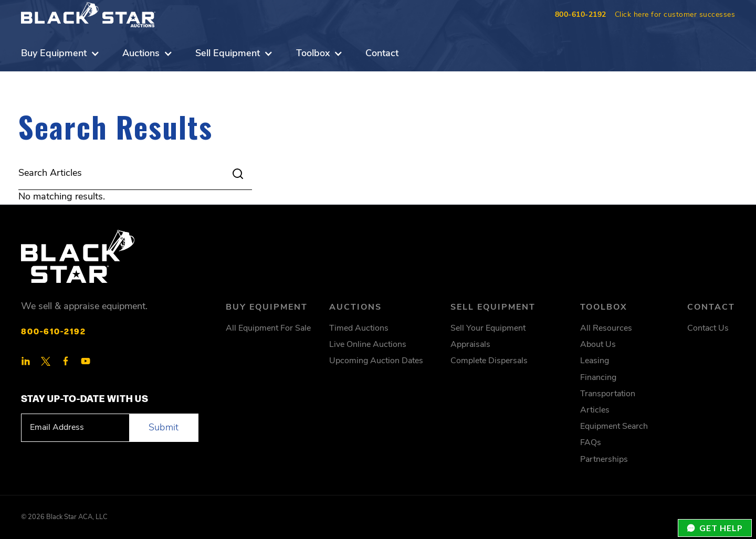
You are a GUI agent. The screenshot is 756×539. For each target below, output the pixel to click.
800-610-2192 (581, 15)
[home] (88, 15)
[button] (60, 54)
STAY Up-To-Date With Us (85, 398)
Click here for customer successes (675, 15)
